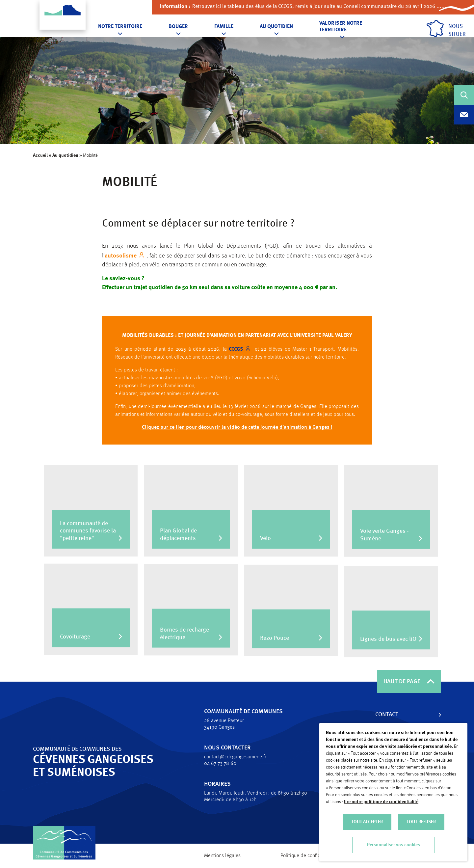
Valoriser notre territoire (341, 27)
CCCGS (236, 352)
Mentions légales (222, 856)
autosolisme (121, 256)
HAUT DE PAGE (409, 682)
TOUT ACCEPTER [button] (367, 822)
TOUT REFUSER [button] (421, 822)
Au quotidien (276, 27)
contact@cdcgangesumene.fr (232, 757)
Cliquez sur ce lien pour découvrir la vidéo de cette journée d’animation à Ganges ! (237, 430)
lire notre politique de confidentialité (381, 802)
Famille (224, 27)
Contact (384, 715)
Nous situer (446, 28)
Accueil (40, 155)
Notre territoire (120, 27)
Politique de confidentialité (309, 856)
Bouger (178, 27)
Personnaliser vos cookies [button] (394, 845)
